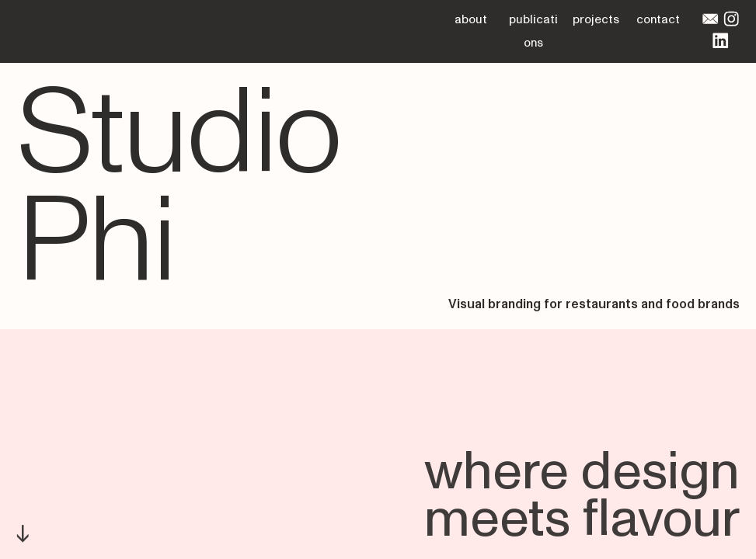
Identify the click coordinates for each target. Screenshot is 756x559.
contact (658, 19)
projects (596, 19)
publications (533, 31)
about (471, 19)
